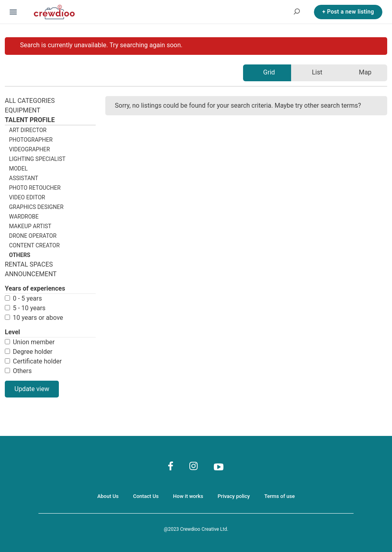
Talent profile (30, 120)
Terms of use (279, 496)
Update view (32, 389)
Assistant (24, 178)
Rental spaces (29, 264)
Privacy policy (234, 496)
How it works (188, 496)
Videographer (30, 149)
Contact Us (146, 496)
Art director (28, 130)
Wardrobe (24, 217)
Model (19, 169)
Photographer (31, 140)
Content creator (35, 245)
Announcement (31, 274)
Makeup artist (30, 226)
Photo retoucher (35, 188)
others (20, 255)
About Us (108, 496)
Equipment (23, 110)
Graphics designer (36, 207)
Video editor (27, 197)
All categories (30, 101)
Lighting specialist (37, 159)
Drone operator (33, 236)
